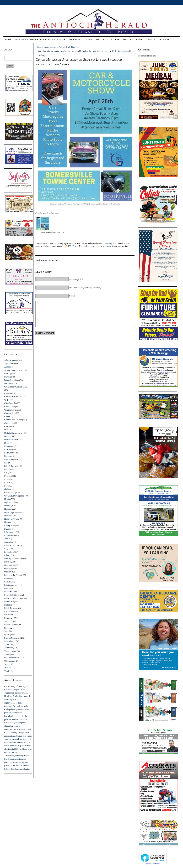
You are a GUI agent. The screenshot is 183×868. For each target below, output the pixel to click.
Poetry (7, 588)
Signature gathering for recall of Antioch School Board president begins (17, 766)
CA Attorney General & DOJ (16, 387)
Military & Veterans (13, 559)
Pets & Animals (11, 585)
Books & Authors (12, 380)
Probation (8, 605)
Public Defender (11, 608)
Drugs (7, 443)
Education (9, 459)
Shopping (8, 628)
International (10, 535)
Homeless (8, 516)
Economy (8, 456)
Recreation (9, 615)
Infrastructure (10, 532)
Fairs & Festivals (11, 466)
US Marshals (10, 661)
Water (7, 664)
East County (9, 453)
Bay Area (8, 377)
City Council (10, 403)
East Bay (8, 449)
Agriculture (9, 364)
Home (8, 40)
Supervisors (9, 641)
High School (9, 502)
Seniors (7, 621)
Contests (8, 416)
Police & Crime (11, 592)
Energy (7, 463)
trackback (107, 246)
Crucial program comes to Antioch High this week (58, 47)
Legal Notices (111, 40)
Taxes (7, 644)
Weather (8, 668)
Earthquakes (9, 446)
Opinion (8, 572)
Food (6, 486)
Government (9, 493)
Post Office (9, 602)
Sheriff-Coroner (11, 625)
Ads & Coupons (11, 360)
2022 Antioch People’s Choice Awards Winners (40, 40)
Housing (8, 522)
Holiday (8, 509)
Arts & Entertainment (13, 370)
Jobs (6, 539)
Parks (7, 578)
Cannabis (8, 393)
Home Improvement (13, 512)
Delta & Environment (13, 433)
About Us (128, 40)
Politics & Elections (13, 598)
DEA (6, 430)
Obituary (8, 569)
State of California (12, 638)
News (7, 562)
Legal (7, 549)
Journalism (9, 542)
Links (139, 40)
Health (7, 499)
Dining (7, 436)
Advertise (74, 40)
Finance (8, 476)
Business (8, 383)
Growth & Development (14, 496)
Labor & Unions (11, 545)
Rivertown (9, 618)
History (7, 506)
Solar (6, 631)
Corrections (9, 423)
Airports (8, 367)
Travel (7, 654)
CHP (6, 400)
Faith (6, 469)
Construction (10, 413)
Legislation (9, 552)
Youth (7, 671)
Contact (150, 40)
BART (7, 374)
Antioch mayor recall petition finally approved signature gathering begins (17, 759)
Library (7, 555)
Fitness (7, 483)
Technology (9, 648)
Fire (6, 479)
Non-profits (9, 565)
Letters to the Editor (13, 575)
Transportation (10, 651)
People (7, 582)
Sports (7, 635)
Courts (7, 426)
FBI (6, 473)
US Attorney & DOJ (13, 658)
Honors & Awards (12, 519)
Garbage (8, 489)
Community (9, 410)
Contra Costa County (13, 420)
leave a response (93, 246)
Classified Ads (91, 40)
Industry (8, 529)
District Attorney (11, 440)
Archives (164, 40)
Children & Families (13, 397)
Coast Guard (9, 407)
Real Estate (9, 611)
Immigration (9, 525)
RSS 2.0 (69, 246)
